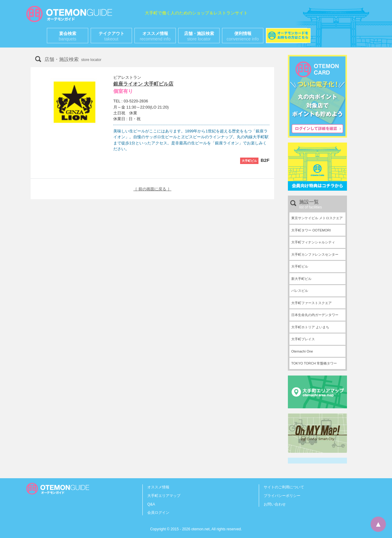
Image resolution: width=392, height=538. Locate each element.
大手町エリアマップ (164, 496)
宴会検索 (68, 36)
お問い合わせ (275, 504)
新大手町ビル (301, 279)
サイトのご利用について (284, 487)
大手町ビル (300, 266)
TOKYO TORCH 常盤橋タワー (314, 363)
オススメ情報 (155, 36)
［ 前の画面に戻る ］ (152, 189)
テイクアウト (111, 36)
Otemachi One (302, 351)
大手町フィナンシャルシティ (313, 242)
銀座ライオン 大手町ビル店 (143, 84)
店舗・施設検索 (199, 36)
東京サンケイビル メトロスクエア (317, 218)
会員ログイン (158, 513)
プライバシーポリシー (282, 496)
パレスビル (300, 291)
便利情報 (243, 36)
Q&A (151, 504)
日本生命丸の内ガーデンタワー (315, 315)
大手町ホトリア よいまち (310, 327)
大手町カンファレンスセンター (315, 254)
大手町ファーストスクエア (311, 303)
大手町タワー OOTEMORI (311, 230)
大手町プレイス (303, 339)
